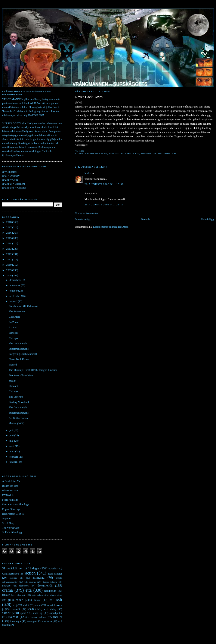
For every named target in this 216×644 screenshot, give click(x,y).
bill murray (30, 582)
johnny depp (56, 595)
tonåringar (149, 154)
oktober (14, 291)
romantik (16, 609)
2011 (9, 259)
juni (12, 435)
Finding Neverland (19, 402)
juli (12, 430)
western (48, 621)
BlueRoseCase (10, 491)
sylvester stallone (37, 617)
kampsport (116, 154)
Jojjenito (7, 519)
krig (15, 605)
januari (13, 462)
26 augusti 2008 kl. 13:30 (104, 184)
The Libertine (16, 397)
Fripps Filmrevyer (12, 509)
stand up (38, 613)
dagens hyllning (50, 582)
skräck (6, 613)
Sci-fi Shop (8, 523)
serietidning (50, 609)
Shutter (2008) (16, 423)
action (30, 573)
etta (29, 590)
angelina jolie (17, 578)
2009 (9, 270)
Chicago (13, 338)
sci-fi (31, 609)
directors (24, 586)
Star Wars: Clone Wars (21, 375)
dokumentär (45, 585)
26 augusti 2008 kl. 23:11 (104, 205)
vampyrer (32, 621)
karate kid (132, 154)
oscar (38, 605)
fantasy (6, 595)
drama (7, 590)
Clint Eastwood (11, 574)
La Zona (13, 322)
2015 (9, 238)
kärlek (26, 605)
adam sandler (55, 574)
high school (38, 595)
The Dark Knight (18, 343)
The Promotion (17, 311)
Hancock (13, 333)
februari (14, 457)
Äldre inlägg (207, 219)
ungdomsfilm (167, 154)
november (15, 285)
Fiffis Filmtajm (10, 500)
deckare (6, 586)
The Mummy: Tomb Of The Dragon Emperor (33, 370)
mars (12, 451)
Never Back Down (89, 97)
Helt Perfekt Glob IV (13, 514)
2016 (9, 233)
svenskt (13, 617)
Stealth (13, 381)
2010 (9, 265)
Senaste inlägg (83, 219)
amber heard (98, 154)
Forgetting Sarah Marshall (23, 354)
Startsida (145, 219)
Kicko (88, 173)
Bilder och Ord (10, 486)
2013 (9, 249)
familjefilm (50, 591)
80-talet (53, 569)
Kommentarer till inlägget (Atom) (111, 227)
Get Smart (14, 317)
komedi (56, 599)
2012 (9, 254)
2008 (9, 276)
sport (23, 613)
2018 (9, 222)
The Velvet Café (11, 528)
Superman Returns (19, 349)
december (15, 280)
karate (37, 600)
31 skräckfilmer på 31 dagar (21, 568)
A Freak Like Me (11, 481)
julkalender (15, 600)
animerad (38, 578)
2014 (9, 243)
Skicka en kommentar (87, 213)
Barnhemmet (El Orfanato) (23, 306)
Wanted (13, 365)
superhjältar (56, 613)
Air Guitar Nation (18, 418)
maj (12, 441)
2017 (9, 227)
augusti (14, 301)
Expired (13, 327)
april (12, 446)
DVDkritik (8, 495)
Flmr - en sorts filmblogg (16, 504)
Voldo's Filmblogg (12, 532)
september (15, 296)
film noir (21, 595)
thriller (58, 617)
